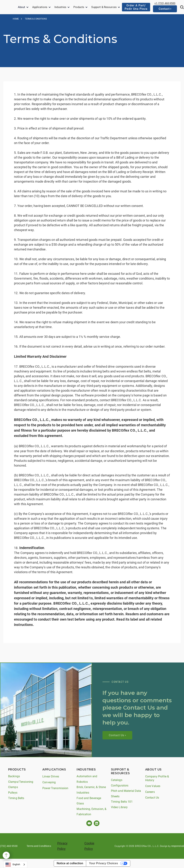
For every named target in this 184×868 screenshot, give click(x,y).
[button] (23, 7)
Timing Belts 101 (122, 802)
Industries (60, 7)
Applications (40, 7)
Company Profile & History (157, 778)
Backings (14, 776)
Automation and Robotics (87, 779)
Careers (150, 792)
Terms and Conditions (39, 846)
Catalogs (117, 780)
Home (16, 19)
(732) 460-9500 (9, 846)
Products (79, 7)
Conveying (49, 782)
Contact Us (152, 798)
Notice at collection (70, 863)
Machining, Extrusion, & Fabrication (91, 812)
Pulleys (13, 793)
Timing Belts (16, 798)
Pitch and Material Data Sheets (126, 794)
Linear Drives (51, 776)
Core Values (153, 786)
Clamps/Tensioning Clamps (21, 785)
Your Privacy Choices (103, 863)
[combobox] (15, 865)
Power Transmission (55, 788)
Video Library (119, 807)
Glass (80, 803)
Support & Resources (104, 7)
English (13, 865)
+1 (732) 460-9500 (165, 3)
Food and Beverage (89, 798)
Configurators (120, 785)
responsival (178, 846)
